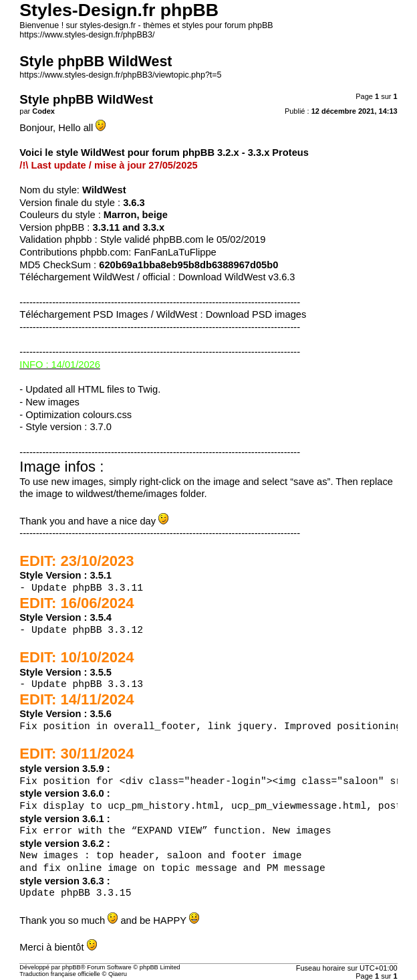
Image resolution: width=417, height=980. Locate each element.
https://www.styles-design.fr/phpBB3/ (87, 35)
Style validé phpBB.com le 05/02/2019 (183, 239)
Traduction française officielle (60, 974)
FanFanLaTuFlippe (175, 252)
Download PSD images (256, 314)
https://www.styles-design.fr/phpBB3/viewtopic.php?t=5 (120, 75)
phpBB (72, 967)
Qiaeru (118, 974)
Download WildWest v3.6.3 (237, 277)
